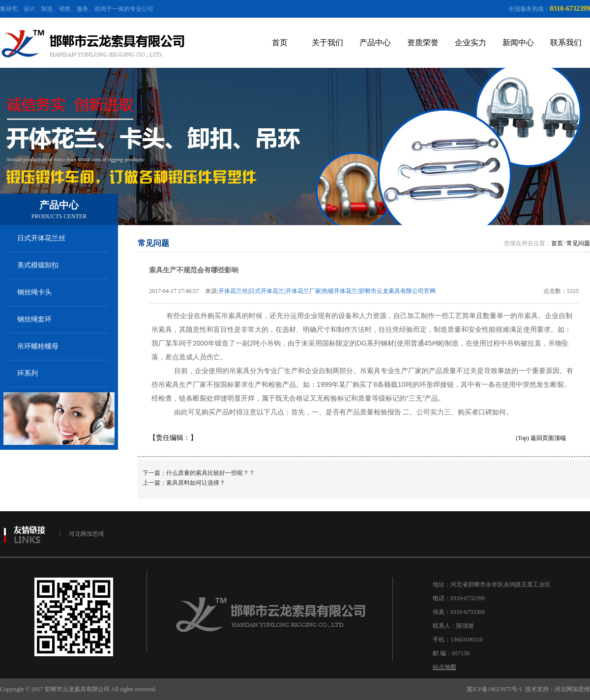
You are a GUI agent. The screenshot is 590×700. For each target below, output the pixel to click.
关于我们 (327, 43)
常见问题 (578, 243)
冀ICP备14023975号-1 (494, 689)
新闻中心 (518, 43)
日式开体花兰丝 (41, 238)
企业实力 (471, 43)
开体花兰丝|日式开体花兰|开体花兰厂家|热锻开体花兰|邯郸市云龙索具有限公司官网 (327, 291)
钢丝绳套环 (34, 319)
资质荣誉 (423, 43)
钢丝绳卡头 (34, 292)
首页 (280, 43)
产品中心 (375, 43)
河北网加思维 (87, 534)
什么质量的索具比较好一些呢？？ (210, 473)
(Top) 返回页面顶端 (541, 438)
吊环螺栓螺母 (38, 346)
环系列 (28, 373)
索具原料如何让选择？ (196, 483)
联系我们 (566, 43)
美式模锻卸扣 (38, 265)
